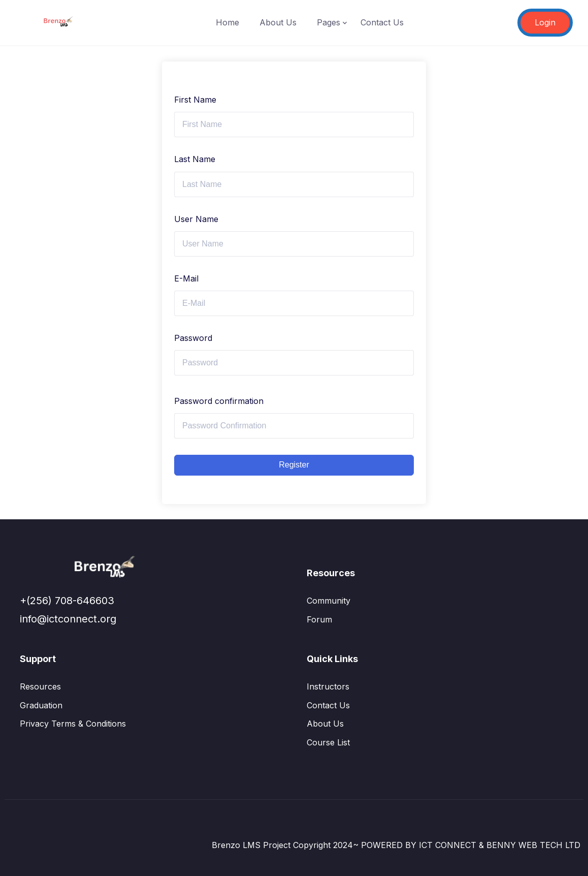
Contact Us (382, 22)
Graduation (41, 705)
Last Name (195, 159)
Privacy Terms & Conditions (73, 724)
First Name (195, 100)
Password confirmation (219, 401)
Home (227, 22)
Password (193, 338)
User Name (196, 219)
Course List (328, 742)
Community (329, 601)
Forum (319, 619)
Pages (329, 22)
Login (545, 22)
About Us (278, 22)
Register (294, 465)
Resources (40, 686)
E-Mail (186, 278)
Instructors (328, 686)
